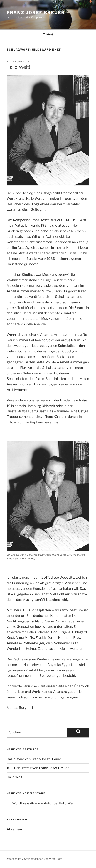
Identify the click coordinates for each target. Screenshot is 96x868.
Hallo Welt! (18, 67)
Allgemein (14, 829)
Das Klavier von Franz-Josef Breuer (34, 759)
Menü (48, 34)
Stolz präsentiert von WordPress (43, 859)
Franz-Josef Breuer (36, 13)
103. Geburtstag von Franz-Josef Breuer (38, 768)
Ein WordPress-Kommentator (30, 803)
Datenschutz (14, 859)
